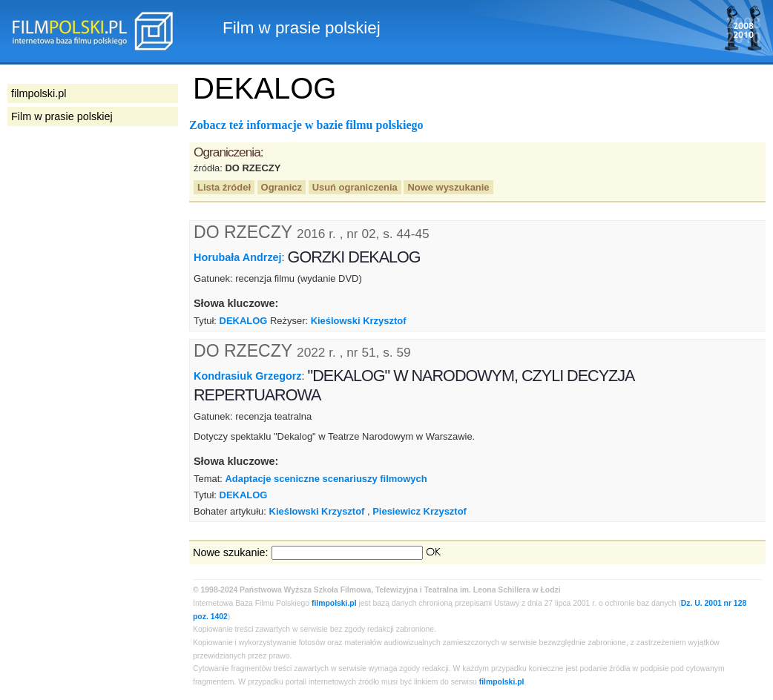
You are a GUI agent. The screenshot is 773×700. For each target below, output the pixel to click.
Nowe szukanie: (231, 552)
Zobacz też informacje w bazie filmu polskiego (306, 125)
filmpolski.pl (334, 603)
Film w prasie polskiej (62, 116)
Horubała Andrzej (238, 257)
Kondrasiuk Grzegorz (248, 376)
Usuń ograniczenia (355, 187)
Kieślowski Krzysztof (359, 321)
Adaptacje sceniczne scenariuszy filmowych (326, 479)
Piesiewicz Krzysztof (420, 511)
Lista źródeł (224, 187)
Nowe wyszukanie (448, 187)
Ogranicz (282, 187)
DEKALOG (244, 321)
